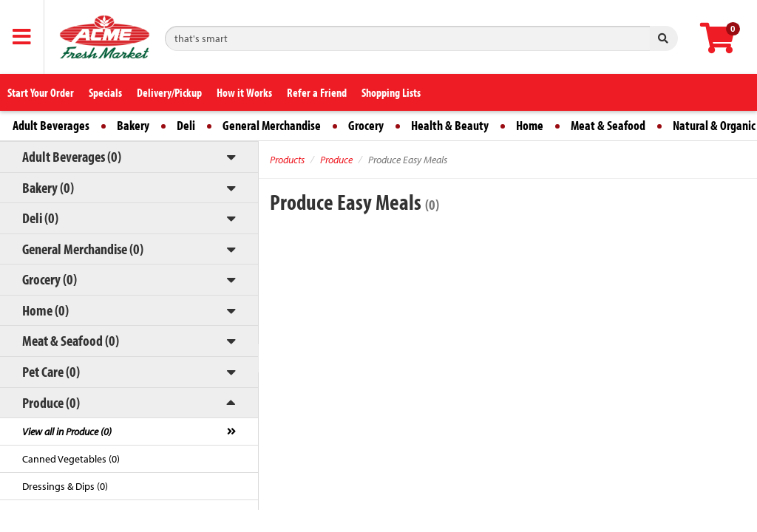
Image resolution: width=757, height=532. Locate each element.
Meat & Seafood (608, 125)
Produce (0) (51, 402)
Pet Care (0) (51, 371)
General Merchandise (272, 125)
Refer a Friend (317, 92)
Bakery (133, 125)
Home (530, 125)
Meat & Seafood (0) (71, 340)
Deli (186, 125)
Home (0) (45, 310)
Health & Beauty (450, 125)
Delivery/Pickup (169, 92)
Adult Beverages (51, 125)
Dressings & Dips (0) (65, 486)
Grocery (366, 125)
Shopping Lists (391, 92)
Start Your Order (41, 92)
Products (287, 160)
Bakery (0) (48, 187)
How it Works (244, 92)
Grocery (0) (50, 279)
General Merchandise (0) (83, 249)
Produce (336, 160)
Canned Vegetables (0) (71, 459)
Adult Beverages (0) (72, 156)
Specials (105, 92)
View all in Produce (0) (67, 432)
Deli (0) (40, 218)
